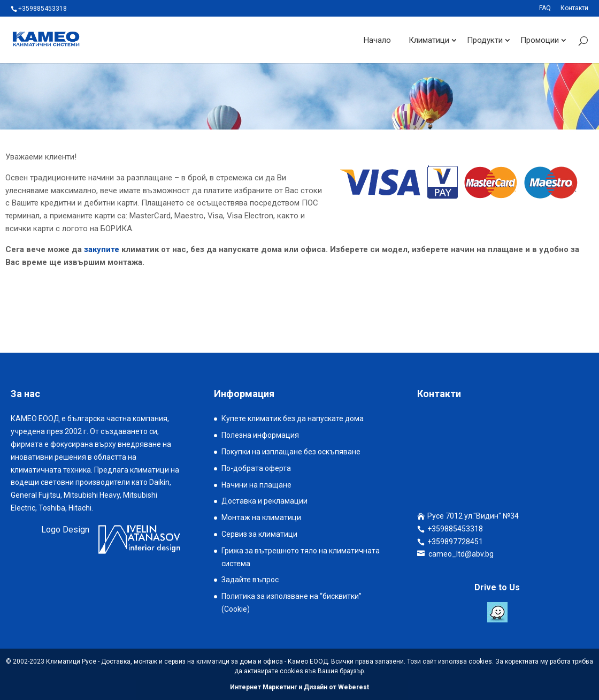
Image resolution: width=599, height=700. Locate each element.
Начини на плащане (256, 485)
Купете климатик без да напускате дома (293, 419)
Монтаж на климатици (261, 518)
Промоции (540, 40)
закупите (102, 249)
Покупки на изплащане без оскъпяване (291, 452)
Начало (377, 40)
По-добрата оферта (256, 468)
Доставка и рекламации (264, 501)
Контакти (574, 8)
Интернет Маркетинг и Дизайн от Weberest (299, 687)
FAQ (545, 8)
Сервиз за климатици (259, 534)
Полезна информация (260, 435)
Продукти (485, 40)
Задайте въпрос (250, 580)
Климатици (429, 40)
